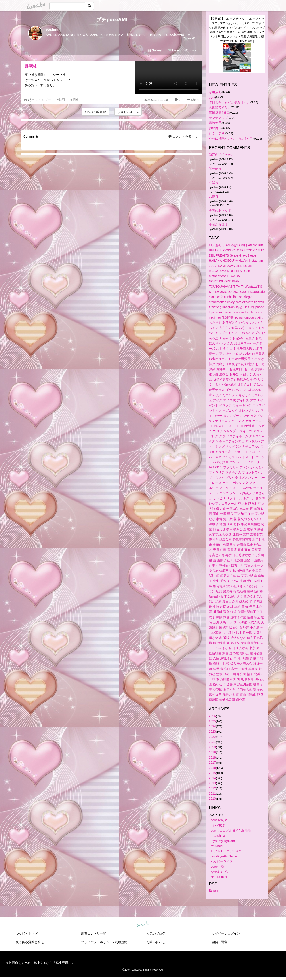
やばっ (214, 183)
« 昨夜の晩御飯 (95, 112)
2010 (212, 799)
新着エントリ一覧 (94, 933)
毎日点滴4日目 (219, 113)
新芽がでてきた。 (221, 155)
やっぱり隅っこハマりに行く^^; (231, 138)
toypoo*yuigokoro (223, 841)
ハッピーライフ (222, 861)
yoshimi (53, 29)
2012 (212, 788)
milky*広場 (218, 825)
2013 (212, 783)
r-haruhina (218, 836)
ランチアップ (218, 118)
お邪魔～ (215, 128)
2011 (212, 793)
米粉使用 (215, 123)
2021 (212, 742)
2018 (212, 757)
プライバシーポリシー (97, 942)
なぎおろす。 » (128, 112)
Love (174, 50)
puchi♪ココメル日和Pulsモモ (231, 831)
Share (191, 50)
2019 (212, 752)
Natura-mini (219, 877)
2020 (212, 747)
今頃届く (215, 92)
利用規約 (121, 942)
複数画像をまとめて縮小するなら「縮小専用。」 (40, 963)
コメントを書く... (183, 136)
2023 (212, 731)
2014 (212, 778)
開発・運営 (220, 942)
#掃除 (75, 100)
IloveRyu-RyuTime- (224, 856)
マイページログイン (226, 933)
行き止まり (217, 133)
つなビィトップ (27, 933)
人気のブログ (156, 933)
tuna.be (143, 924)
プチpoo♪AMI (112, 20)
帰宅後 (31, 66)
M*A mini (217, 846)
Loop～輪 (217, 867)
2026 (212, 716)
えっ (212, 97)
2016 (212, 768)
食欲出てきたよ (220, 107)
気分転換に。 (218, 169)
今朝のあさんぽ (220, 210)
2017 (212, 763)
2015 (212, 773)
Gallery (155, 50)
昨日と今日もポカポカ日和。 (229, 102)
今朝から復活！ (220, 224)
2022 (212, 737)
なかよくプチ (220, 872)
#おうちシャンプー (38, 100)
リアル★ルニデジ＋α (226, 851)
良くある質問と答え (30, 942)
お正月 (214, 197)
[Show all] (189, 38)
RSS (214, 891)
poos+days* (219, 820)
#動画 (61, 100)
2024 (212, 726)
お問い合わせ (156, 942)
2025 (212, 721)
